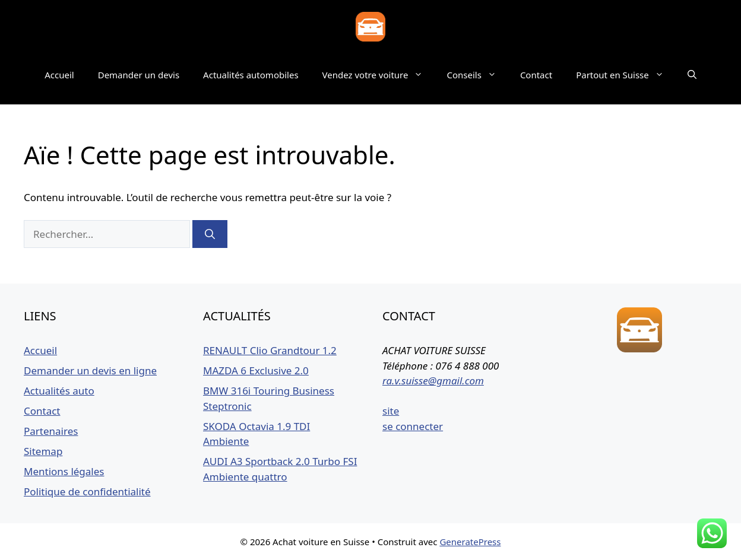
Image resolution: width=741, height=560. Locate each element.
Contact (536, 75)
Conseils (477, 75)
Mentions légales (64, 471)
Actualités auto (59, 391)
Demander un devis (139, 75)
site (391, 411)
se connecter (413, 426)
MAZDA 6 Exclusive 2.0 (256, 370)
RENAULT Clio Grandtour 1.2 (270, 350)
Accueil (59, 75)
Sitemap (43, 451)
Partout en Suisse (626, 75)
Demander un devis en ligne (90, 370)
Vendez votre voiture (379, 75)
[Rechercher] (210, 234)
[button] (692, 75)
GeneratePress (470, 542)
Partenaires (51, 431)
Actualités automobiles (251, 75)
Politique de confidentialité (87, 491)
